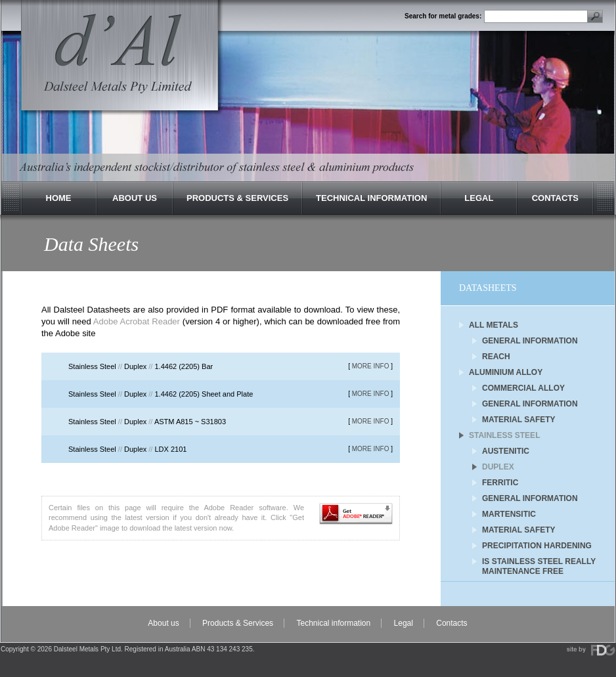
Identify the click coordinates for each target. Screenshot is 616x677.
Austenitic (506, 451)
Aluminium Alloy (506, 372)
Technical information (333, 623)
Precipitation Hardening (537, 546)
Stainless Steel (504, 435)
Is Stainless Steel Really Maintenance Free (539, 562)
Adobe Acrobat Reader (137, 321)
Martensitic (509, 514)
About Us (135, 198)
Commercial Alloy (523, 388)
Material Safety (519, 420)
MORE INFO (371, 366)
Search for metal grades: (443, 16)
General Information (530, 341)
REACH (496, 357)
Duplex (498, 467)
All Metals (494, 325)
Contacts (555, 198)
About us (163, 623)
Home (59, 198)
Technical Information (371, 198)
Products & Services (237, 198)
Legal (479, 198)
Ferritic (500, 483)
